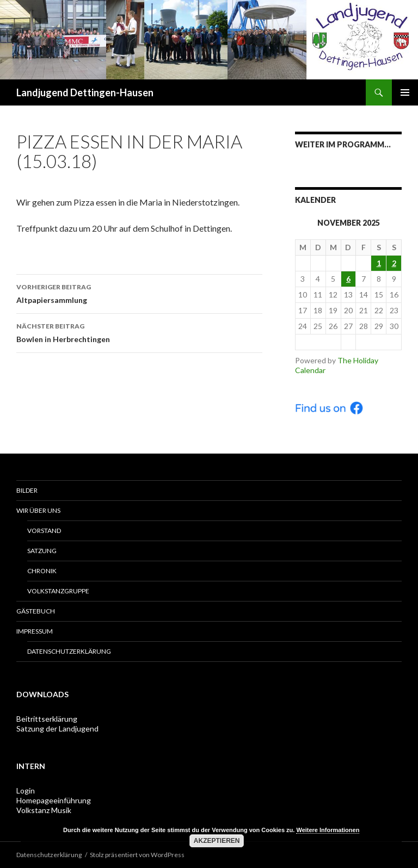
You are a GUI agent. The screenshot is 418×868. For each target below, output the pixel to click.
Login (26, 790)
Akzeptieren (217, 841)
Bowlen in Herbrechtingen (139, 332)
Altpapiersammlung (139, 293)
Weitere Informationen (328, 830)
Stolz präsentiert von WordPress (137, 855)
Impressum (35, 631)
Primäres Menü (405, 92)
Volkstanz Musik (44, 810)
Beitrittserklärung (47, 719)
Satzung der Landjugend (57, 728)
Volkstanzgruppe (58, 591)
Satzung (42, 551)
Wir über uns (38, 510)
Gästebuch (36, 611)
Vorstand (44, 531)
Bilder (27, 490)
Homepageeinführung (54, 800)
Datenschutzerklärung (69, 651)
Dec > (379, 342)
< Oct (318, 342)
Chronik (42, 571)
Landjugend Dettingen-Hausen (85, 92)
